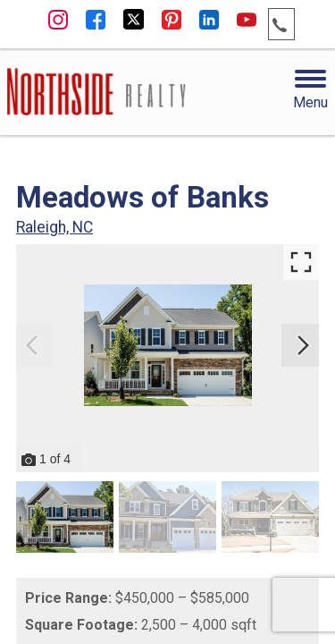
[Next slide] (303, 345)
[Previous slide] (32, 345)
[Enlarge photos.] (301, 262)
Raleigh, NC (54, 227)
